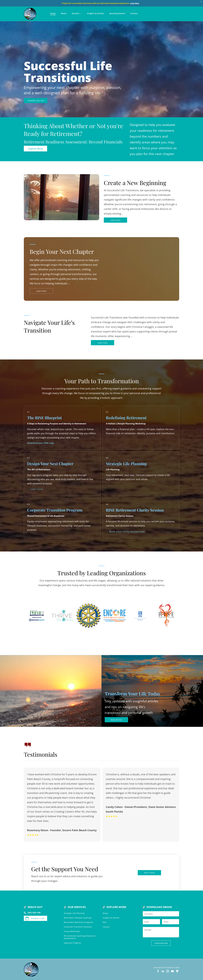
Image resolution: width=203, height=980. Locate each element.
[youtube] (172, 971)
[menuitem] (53, 13)
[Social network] (177, 971)
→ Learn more (35, 489)
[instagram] (168, 971)
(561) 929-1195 (34, 913)
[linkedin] (163, 971)
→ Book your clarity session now (125, 532)
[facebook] (158, 971)
